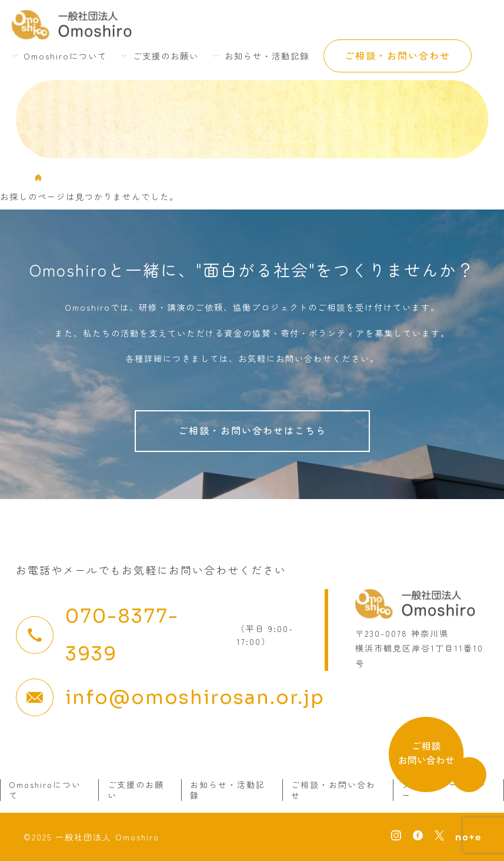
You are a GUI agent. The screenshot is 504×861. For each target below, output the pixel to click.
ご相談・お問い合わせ (398, 55)
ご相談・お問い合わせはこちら (252, 430)
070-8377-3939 (122, 635)
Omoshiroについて (65, 56)
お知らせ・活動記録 (267, 56)
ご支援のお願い (166, 56)
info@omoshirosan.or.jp (195, 697)
